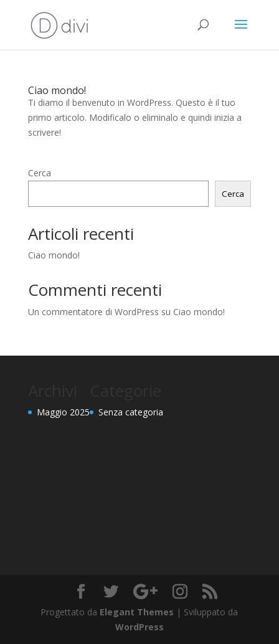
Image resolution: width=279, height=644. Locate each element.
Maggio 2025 (63, 412)
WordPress (139, 627)
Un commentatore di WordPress (93, 312)
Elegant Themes (137, 612)
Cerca (40, 173)
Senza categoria (131, 412)
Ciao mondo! (57, 90)
